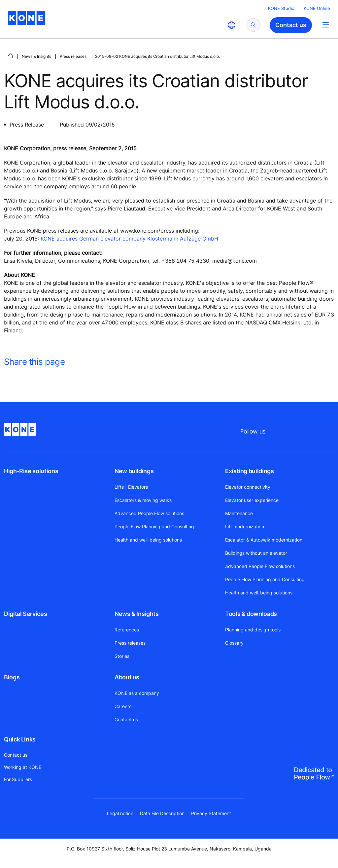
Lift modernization (245, 527)
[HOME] (11, 56)
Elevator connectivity (248, 487)
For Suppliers (18, 779)
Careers (123, 706)
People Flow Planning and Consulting (154, 527)
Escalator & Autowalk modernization (264, 540)
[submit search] (253, 25)
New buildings (134, 471)
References (127, 630)
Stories (122, 656)
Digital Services (25, 614)
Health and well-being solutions (148, 540)
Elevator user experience (252, 500)
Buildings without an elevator (256, 553)
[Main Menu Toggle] (326, 25)
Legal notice (120, 813)
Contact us (126, 719)
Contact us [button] (291, 25)
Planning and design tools (253, 630)
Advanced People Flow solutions (149, 513)
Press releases (73, 56)
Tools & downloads (251, 614)
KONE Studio (281, 8)
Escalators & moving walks (143, 500)
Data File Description (162, 813)
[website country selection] (231, 25)
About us (127, 677)
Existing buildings (250, 471)
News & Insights (36, 56)
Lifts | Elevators (131, 487)
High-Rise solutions (31, 471)
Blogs (12, 677)
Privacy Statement (211, 813)
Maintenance (239, 513)
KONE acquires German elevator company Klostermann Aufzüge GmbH (129, 239)
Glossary (234, 643)
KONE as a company (137, 693)
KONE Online (317, 8)
